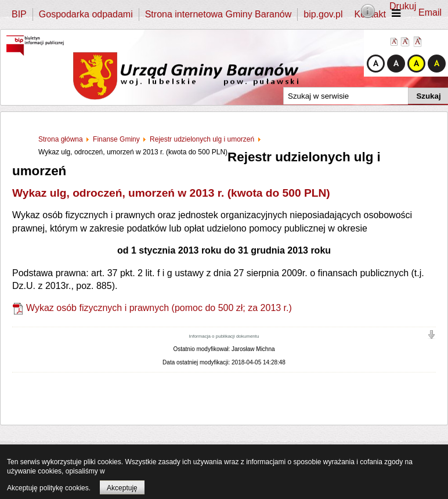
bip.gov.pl (323, 14)
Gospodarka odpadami (86, 14)
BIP (19, 14)
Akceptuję (122, 488)
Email (430, 12)
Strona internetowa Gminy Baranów (218, 14)
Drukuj (403, 6)
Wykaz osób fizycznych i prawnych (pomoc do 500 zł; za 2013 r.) (159, 308)
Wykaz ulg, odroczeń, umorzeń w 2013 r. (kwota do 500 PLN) (171, 193)
